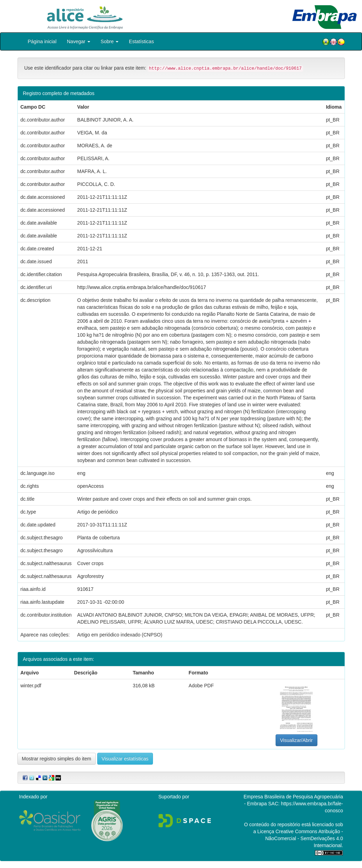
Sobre (110, 41)
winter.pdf (31, 686)
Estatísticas (141, 41)
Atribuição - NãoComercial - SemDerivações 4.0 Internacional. (304, 838)
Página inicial (42, 41)
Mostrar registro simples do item (57, 759)
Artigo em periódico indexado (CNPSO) (120, 635)
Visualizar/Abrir (296, 740)
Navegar (79, 41)
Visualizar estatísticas (125, 759)
